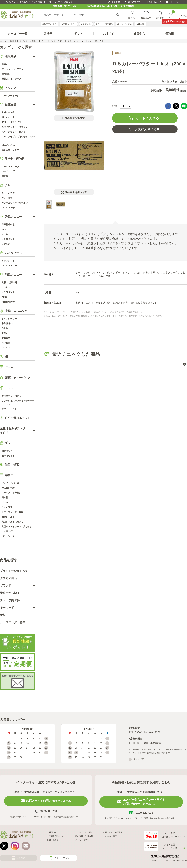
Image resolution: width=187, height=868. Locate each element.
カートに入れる (147, 118)
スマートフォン (62, 858)
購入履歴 (160, 18)
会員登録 (116, 2)
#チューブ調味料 (104, 24)
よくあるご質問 (110, 836)
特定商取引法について (57, 836)
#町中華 (141, 24)
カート (171, 15)
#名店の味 (86, 24)
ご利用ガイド (155, 2)
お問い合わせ (175, 2)
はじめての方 (134, 2)
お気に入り (146, 18)
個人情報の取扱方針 (84, 836)
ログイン (132, 18)
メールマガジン (82, 840)
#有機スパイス (69, 24)
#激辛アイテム (50, 24)
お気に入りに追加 (147, 129)
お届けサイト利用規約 (113, 832)
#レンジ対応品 (125, 24)
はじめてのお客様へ (84, 832)
